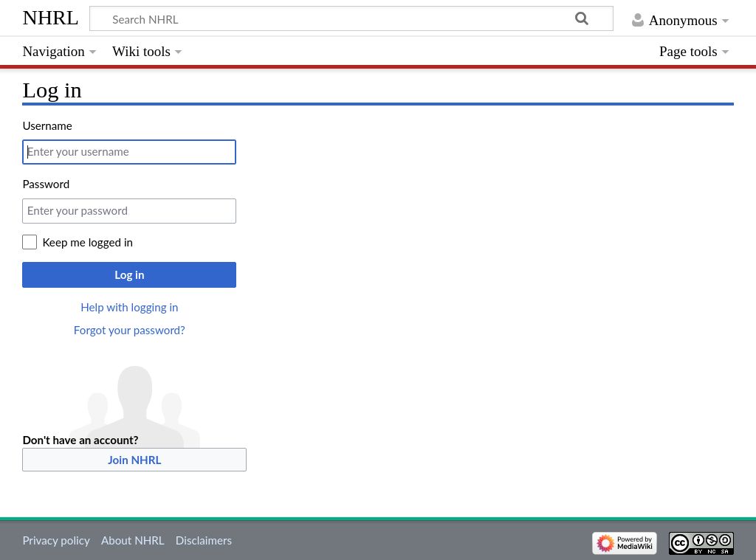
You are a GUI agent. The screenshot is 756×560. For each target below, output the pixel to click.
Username (47, 125)
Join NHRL (134, 460)
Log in (129, 274)
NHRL (51, 17)
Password (46, 184)
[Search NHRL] (351, 18)
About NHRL (133, 540)
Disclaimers (204, 540)
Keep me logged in (87, 242)
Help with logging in (129, 307)
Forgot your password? (130, 330)
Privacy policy (56, 540)
